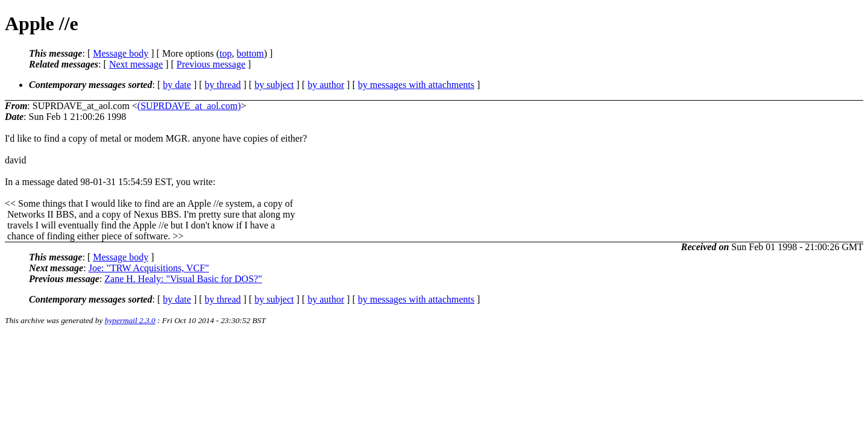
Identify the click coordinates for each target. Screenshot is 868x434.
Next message (136, 64)
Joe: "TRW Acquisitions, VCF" (149, 268)
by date (177, 85)
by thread (223, 85)
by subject (274, 85)
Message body (121, 53)
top (225, 53)
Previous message (211, 64)
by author (326, 85)
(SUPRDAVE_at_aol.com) (189, 106)
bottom (250, 53)
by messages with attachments (416, 85)
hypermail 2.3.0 (130, 320)
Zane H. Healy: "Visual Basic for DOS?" (183, 279)
